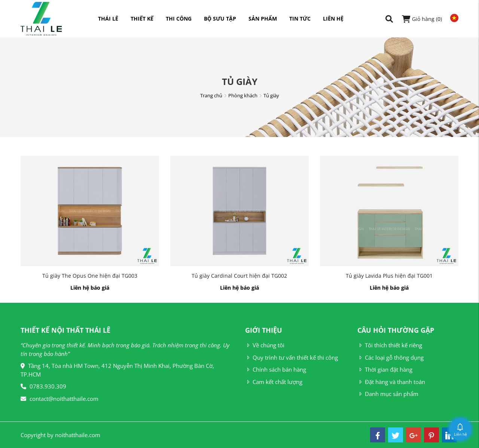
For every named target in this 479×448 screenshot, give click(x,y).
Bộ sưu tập (220, 19)
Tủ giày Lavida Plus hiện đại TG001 (389, 276)
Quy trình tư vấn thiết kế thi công (292, 357)
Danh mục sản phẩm (388, 394)
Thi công (179, 19)
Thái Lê (108, 19)
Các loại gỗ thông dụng (390, 357)
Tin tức (300, 19)
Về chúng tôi (265, 345)
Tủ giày (271, 95)
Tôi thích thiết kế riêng (390, 345)
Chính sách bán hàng (276, 369)
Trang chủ (211, 95)
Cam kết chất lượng (274, 382)
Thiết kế (142, 19)
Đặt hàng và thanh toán (391, 382)
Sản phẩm (263, 19)
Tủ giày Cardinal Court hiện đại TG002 (239, 276)
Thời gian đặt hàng (385, 369)
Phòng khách (243, 95)
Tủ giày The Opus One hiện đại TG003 (90, 276)
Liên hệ (333, 19)
